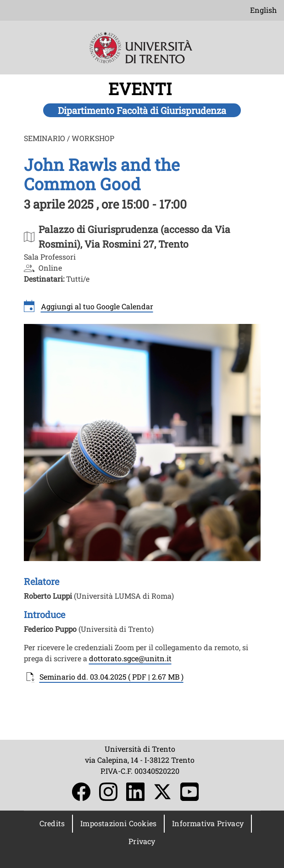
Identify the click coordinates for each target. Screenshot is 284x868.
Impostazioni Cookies (118, 823)
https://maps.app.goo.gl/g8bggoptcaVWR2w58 (114, 236)
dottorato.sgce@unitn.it (130, 658)
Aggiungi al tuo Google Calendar (97, 306)
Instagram (108, 792)
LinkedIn (135, 792)
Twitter (162, 792)
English (263, 10)
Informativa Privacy (208, 823)
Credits (52, 823)
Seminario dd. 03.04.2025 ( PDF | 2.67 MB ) (111, 677)
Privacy (142, 841)
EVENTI (142, 89)
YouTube (189, 792)
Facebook (81, 792)
